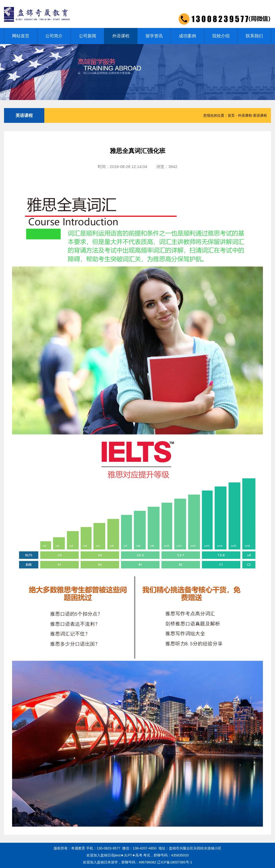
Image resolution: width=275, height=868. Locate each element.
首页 (231, 115)
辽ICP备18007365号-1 (175, 862)
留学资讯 (154, 36)
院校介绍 (221, 36)
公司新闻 (88, 36)
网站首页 (21, 36)
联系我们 (254, 36)
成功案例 (187, 36)
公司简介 (54, 36)
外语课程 (121, 36)
